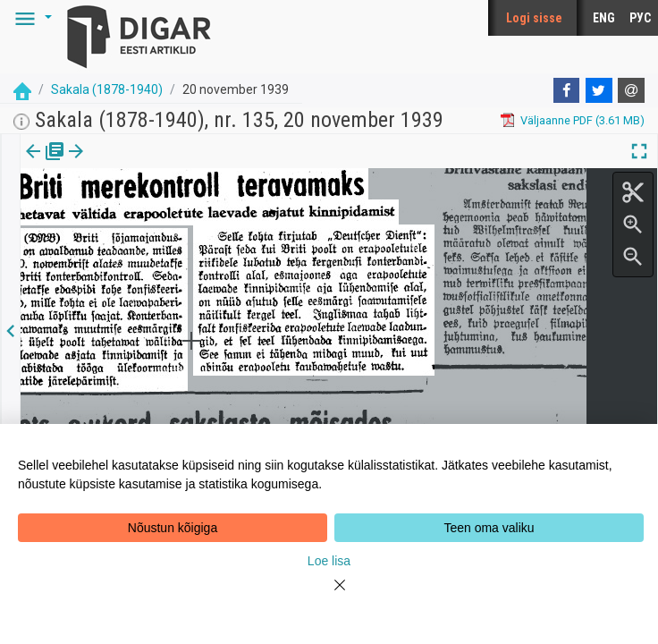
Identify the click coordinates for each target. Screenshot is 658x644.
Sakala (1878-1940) (107, 89)
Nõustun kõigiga (173, 528)
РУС (640, 18)
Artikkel (125, 164)
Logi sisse (534, 18)
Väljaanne (45, 164)
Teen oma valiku (489, 528)
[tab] (45, 164)
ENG (604, 18)
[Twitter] (599, 90)
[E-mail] (631, 90)
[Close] (329, 596)
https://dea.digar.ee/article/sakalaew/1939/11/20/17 (156, 213)
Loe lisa (329, 561)
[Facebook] (567, 90)
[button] (30, 18)
